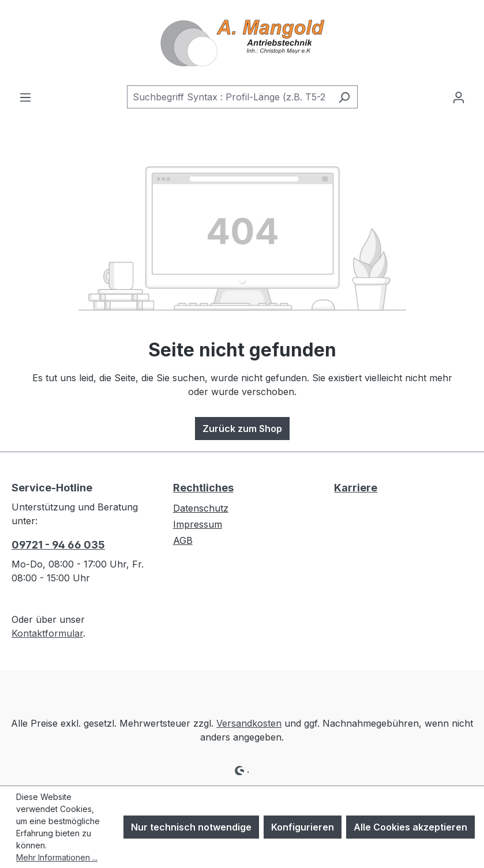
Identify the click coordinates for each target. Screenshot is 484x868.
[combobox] (229, 97)
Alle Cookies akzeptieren (410, 827)
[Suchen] (344, 97)
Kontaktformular (47, 633)
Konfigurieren (303, 827)
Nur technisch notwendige (191, 827)
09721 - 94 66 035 (58, 545)
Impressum (198, 524)
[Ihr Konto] (459, 97)
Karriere (356, 488)
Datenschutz (201, 508)
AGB (183, 540)
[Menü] (25, 97)
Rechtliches (203, 488)
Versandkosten (249, 723)
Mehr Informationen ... (57, 857)
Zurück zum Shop (242, 429)
